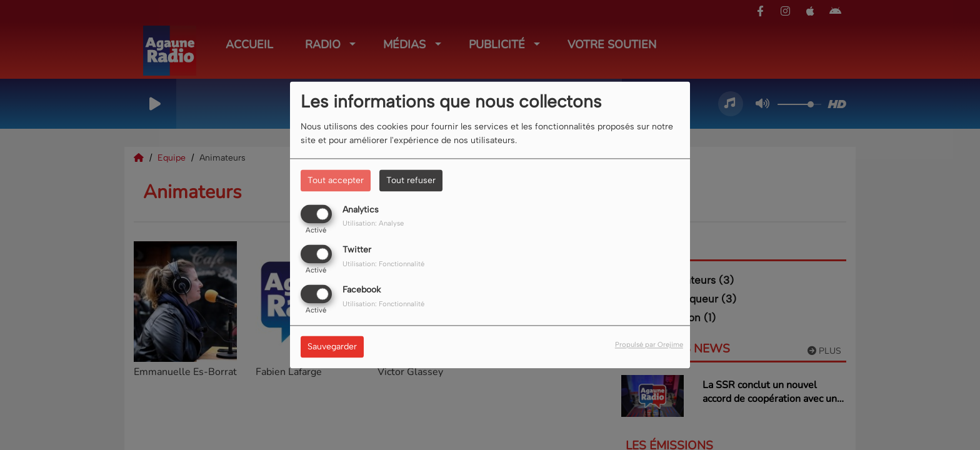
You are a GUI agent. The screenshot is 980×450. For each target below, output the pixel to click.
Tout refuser (411, 180)
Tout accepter (336, 180)
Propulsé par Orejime (649, 345)
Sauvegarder (332, 347)
